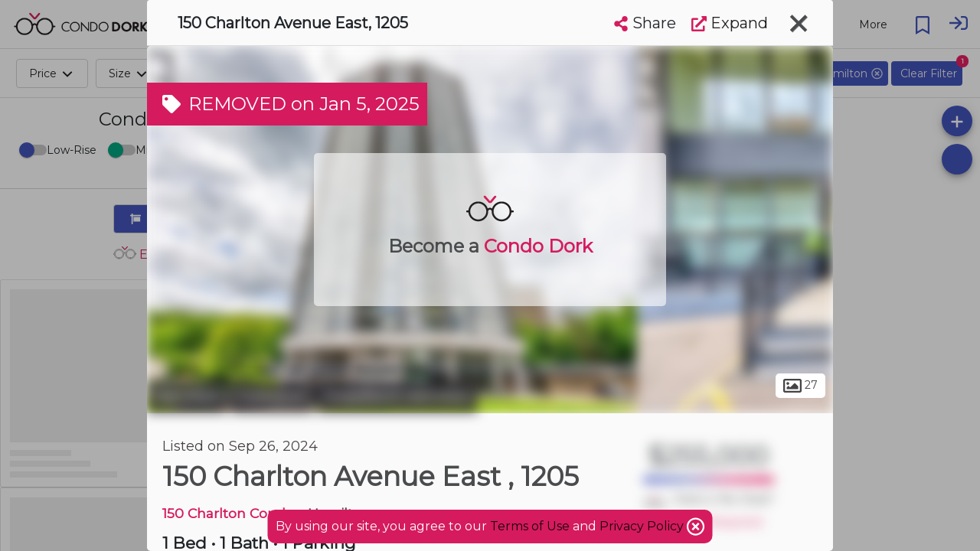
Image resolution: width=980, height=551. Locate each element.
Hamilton (187, 396)
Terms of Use (530, 526)
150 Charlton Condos (232, 513)
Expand (730, 23)
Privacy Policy (643, 526)
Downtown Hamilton (397, 396)
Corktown (272, 396)
